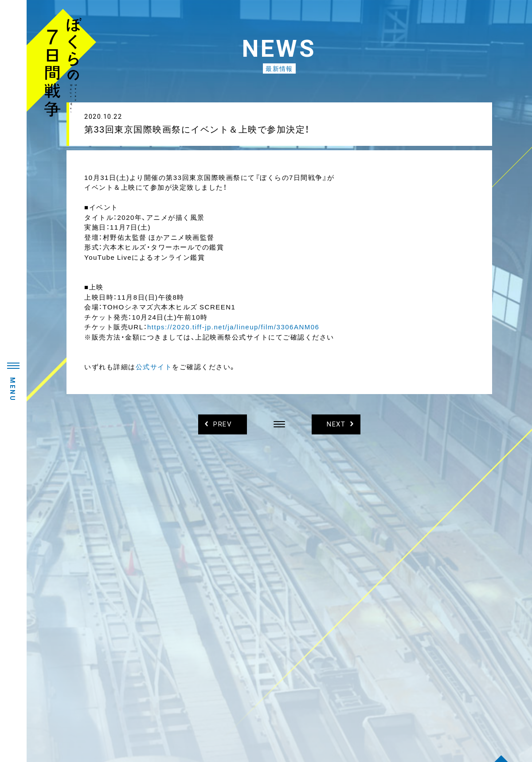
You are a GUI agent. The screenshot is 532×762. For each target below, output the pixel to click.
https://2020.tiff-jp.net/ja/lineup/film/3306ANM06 (233, 327)
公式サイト (154, 367)
